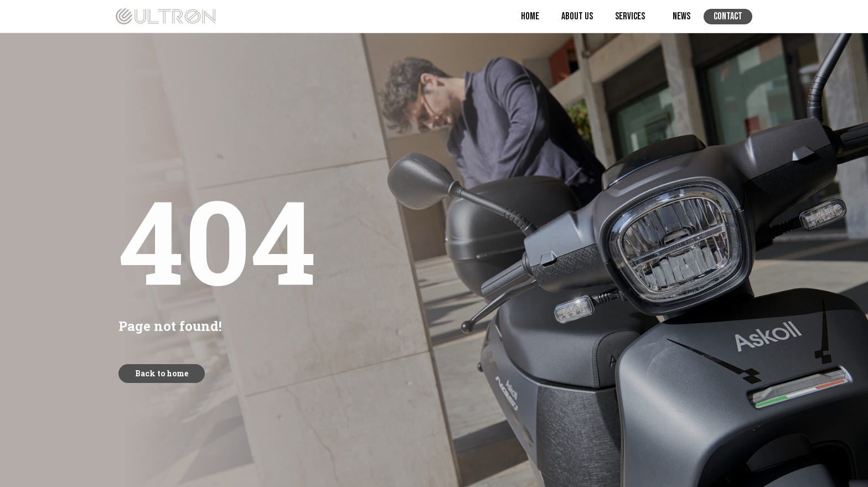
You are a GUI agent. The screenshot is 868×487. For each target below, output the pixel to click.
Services (633, 16)
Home (530, 16)
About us (577, 16)
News (681, 16)
